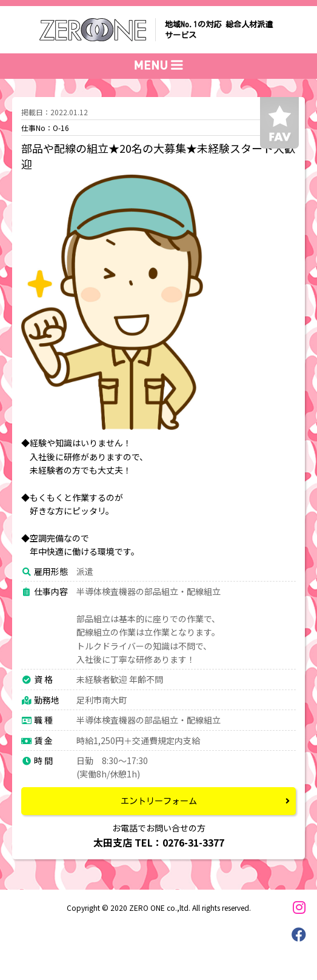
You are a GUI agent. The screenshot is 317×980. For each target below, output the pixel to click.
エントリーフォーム (159, 801)
